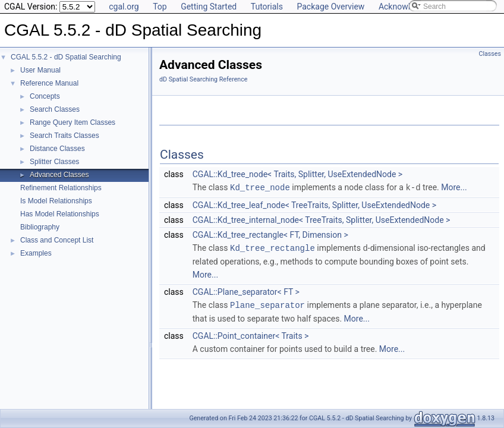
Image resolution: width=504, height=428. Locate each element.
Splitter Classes (54, 162)
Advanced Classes (59, 175)
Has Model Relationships (60, 214)
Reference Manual (49, 83)
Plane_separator (267, 303)
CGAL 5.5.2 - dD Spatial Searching (66, 57)
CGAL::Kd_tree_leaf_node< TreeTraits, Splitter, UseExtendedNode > (314, 204)
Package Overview (330, 7)
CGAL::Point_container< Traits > (251, 334)
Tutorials (267, 7)
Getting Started (209, 7)
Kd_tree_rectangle (273, 247)
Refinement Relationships (61, 188)
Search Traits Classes (64, 136)
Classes (490, 54)
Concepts (45, 96)
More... (454, 187)
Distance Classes (57, 149)
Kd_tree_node (260, 187)
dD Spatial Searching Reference (203, 79)
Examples (36, 253)
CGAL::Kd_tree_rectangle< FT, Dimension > (270, 234)
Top (160, 7)
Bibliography (40, 227)
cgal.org (124, 7)
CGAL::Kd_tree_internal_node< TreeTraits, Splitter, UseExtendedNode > (322, 219)
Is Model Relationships (56, 201)
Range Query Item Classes (73, 122)
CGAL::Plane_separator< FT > (246, 291)
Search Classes (55, 109)
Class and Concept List (57, 240)
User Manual (40, 70)
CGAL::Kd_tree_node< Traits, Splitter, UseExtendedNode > (297, 174)
